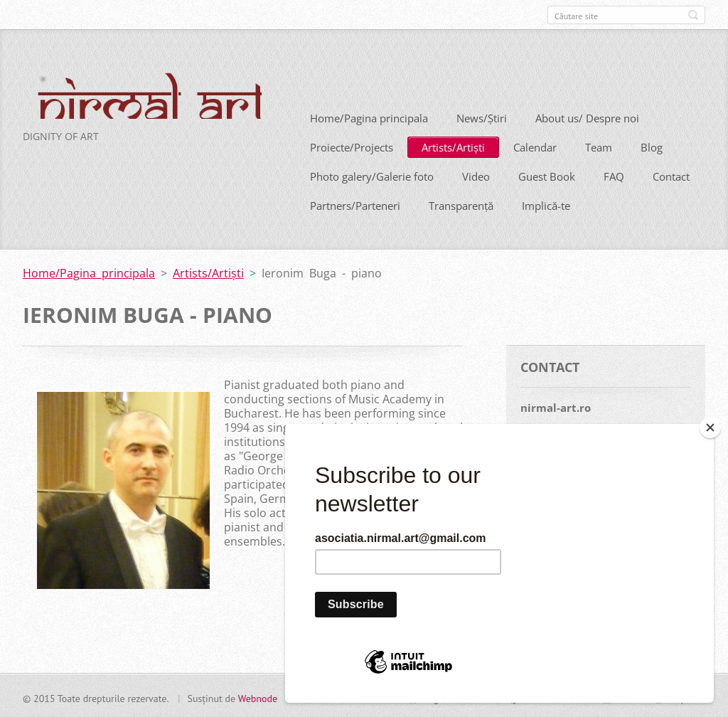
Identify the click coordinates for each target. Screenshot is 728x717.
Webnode (258, 696)
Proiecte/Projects (352, 146)
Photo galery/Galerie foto (372, 175)
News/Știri (482, 117)
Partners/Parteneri (355, 204)
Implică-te (546, 204)
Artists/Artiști (453, 146)
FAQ (614, 175)
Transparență (461, 204)
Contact (671, 175)
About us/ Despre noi (587, 117)
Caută (693, 15)
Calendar (535, 146)
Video (476, 175)
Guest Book (547, 175)
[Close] (710, 427)
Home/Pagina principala (369, 117)
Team (599, 146)
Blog (652, 146)
